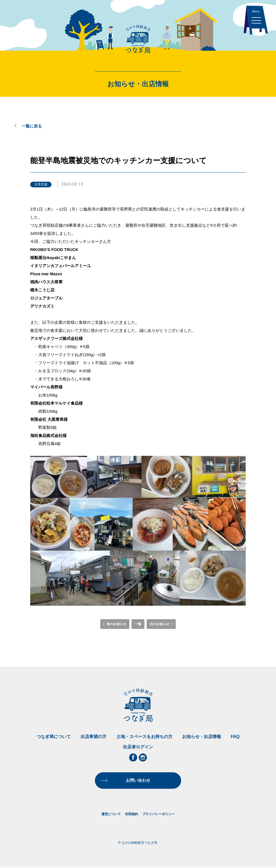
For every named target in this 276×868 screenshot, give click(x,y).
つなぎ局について (54, 737)
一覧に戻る (32, 126)
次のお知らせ (160, 624)
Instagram (143, 757)
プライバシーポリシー (158, 814)
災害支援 (41, 184)
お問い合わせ (138, 781)
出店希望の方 (94, 737)
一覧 (138, 624)
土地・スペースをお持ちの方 (144, 737)
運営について (111, 814)
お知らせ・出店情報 (202, 737)
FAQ (235, 737)
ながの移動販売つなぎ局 (138, 39)
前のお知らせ (116, 624)
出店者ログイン (138, 747)
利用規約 (132, 814)
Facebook (133, 757)
